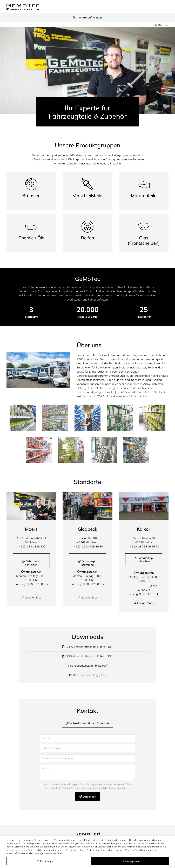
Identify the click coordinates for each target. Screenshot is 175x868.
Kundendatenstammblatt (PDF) (87, 666)
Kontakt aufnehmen (87, 17)
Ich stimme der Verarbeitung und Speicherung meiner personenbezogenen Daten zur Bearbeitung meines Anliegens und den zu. (88, 786)
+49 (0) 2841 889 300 (31, 546)
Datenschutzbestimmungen (106, 788)
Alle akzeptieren (130, 861)
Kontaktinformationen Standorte (88, 723)
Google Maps (33, 597)
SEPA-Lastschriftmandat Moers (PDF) (87, 647)
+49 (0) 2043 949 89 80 (87, 546)
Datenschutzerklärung (112, 850)
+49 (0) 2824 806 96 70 (144, 546)
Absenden (88, 797)
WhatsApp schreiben (31, 563)
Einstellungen (45, 861)
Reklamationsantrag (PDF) (88, 675)
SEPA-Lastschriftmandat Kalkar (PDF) (87, 656)
